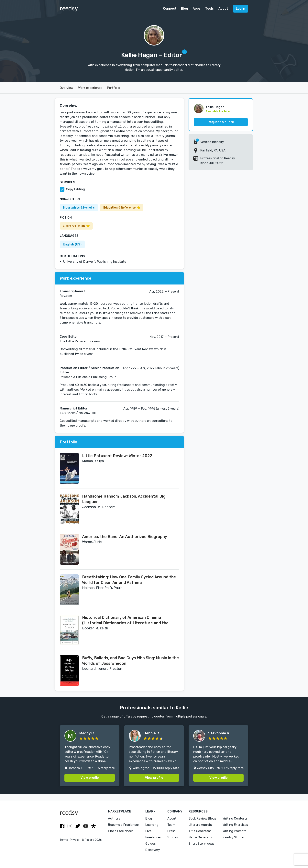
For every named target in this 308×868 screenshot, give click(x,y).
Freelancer (153, 837)
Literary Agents (200, 825)
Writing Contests (235, 818)
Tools (209, 9)
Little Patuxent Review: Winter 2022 (117, 456)
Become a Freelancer (124, 825)
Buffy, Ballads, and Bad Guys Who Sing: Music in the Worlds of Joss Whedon (131, 661)
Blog (185, 9)
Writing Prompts (234, 831)
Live (148, 831)
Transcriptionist (72, 291)
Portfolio (114, 88)
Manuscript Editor (74, 408)
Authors (114, 818)
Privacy (75, 840)
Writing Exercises (235, 825)
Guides (150, 844)
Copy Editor (69, 337)
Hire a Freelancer (121, 831)
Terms (64, 840)
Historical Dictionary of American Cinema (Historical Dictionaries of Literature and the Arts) (125, 620)
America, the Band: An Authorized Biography (125, 537)
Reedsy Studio (233, 837)
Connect (170, 9)
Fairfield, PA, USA (213, 150)
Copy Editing (75, 189)
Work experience (90, 88)
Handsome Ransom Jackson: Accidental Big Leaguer (124, 499)
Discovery (153, 850)
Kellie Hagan (215, 107)
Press (171, 831)
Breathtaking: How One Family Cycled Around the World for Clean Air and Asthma (129, 580)
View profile (90, 778)
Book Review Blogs (202, 818)
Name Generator (201, 837)
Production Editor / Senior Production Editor (89, 370)
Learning (152, 825)
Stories (173, 837)
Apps (197, 9)
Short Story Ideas (201, 844)
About (223, 9)
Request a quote (221, 122)
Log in (241, 9)
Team (171, 825)
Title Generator (200, 831)
